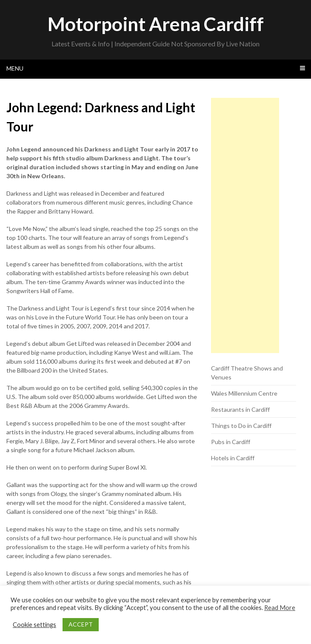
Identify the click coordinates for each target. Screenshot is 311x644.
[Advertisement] (245, 225)
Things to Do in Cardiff (241, 426)
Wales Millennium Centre (244, 393)
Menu (15, 68)
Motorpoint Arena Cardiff (156, 24)
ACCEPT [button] (81, 624)
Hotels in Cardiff (233, 458)
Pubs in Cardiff (231, 442)
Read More (280, 608)
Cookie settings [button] (34, 625)
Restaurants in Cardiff (240, 409)
